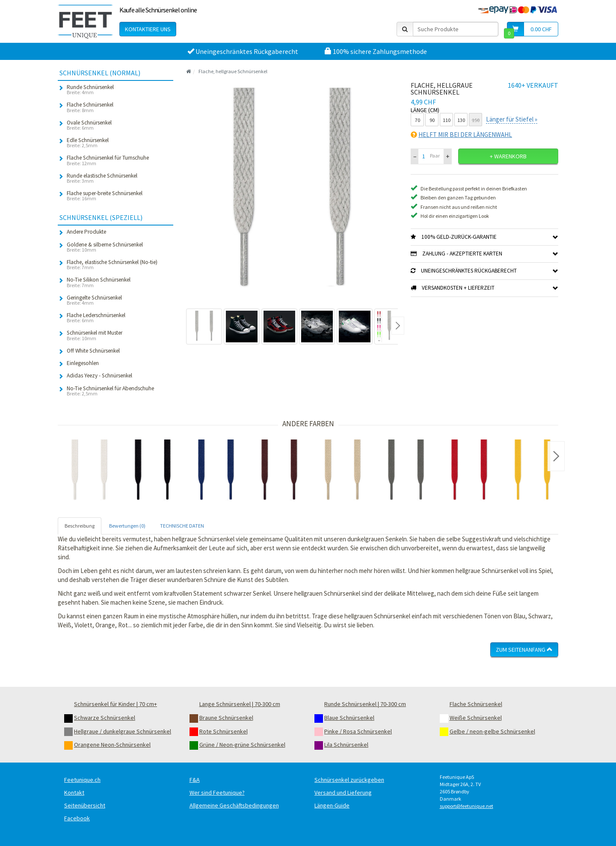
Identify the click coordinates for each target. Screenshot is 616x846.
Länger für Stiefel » (512, 119)
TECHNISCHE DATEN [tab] (182, 526)
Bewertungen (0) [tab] (127, 526)
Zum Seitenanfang (524, 650)
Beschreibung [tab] (80, 526)
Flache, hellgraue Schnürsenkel (233, 71)
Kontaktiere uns (148, 29)
